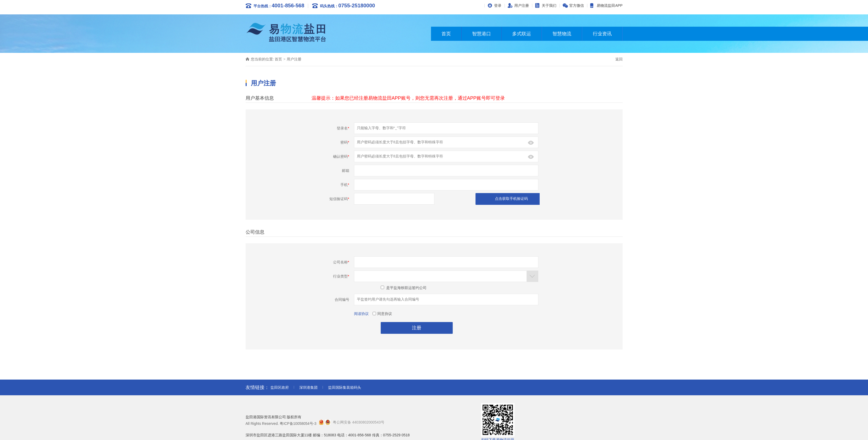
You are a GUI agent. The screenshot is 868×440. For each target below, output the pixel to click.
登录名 (343, 128)
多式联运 (522, 34)
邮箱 (346, 171)
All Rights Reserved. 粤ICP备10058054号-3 (281, 424)
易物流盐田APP (610, 5)
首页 (446, 34)
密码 (345, 142)
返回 (619, 59)
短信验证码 (339, 199)
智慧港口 (482, 34)
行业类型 (341, 276)
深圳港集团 (308, 387)
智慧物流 (562, 34)
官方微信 (577, 5)
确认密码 (341, 156)
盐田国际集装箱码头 (345, 387)
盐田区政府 (280, 387)
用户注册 (522, 5)
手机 (345, 185)
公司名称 (341, 262)
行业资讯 (602, 34)
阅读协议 (361, 314)
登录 (498, 5)
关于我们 (549, 5)
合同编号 (342, 300)
